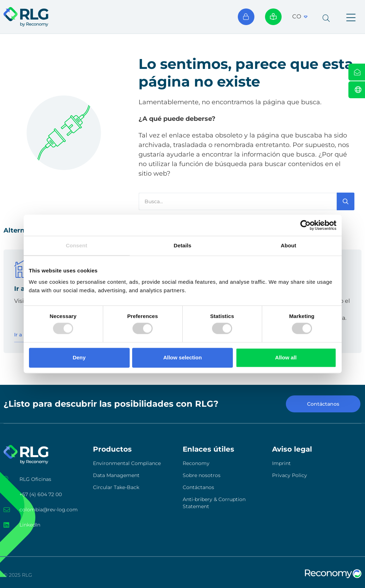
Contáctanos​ (198, 487)
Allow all (286, 357)
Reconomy (196, 463)
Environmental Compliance (127, 463)
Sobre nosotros (202, 475)
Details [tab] (183, 245)
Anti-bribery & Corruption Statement (214, 503)
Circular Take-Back (116, 487)
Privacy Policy (290, 475)
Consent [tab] (76, 245)
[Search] (346, 201)
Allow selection (182, 357)
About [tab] (289, 245)
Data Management (116, 475)
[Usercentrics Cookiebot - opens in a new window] (305, 225)
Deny (79, 357)
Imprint (281, 463)
